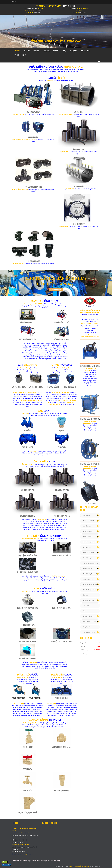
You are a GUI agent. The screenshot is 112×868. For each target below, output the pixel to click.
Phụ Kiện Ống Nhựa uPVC (90, 584)
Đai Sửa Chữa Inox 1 (19, 387)
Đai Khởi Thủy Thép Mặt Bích (62, 642)
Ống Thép (85, 595)
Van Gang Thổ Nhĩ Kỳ (88, 632)
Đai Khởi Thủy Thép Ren (28, 658)
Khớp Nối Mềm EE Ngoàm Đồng (91, 419)
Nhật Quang (84, 654)
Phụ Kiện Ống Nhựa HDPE (33, 187)
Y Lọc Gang (62, 447)
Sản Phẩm (36, 51)
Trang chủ (17, 51)
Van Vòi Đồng (28, 791)
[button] (8, 31)
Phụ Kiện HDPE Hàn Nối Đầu (62, 555)
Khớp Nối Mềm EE (70, 387)
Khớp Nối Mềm (33, 137)
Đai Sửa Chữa (79, 112)
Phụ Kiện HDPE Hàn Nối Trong (28, 572)
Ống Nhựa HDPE (79, 149)
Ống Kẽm (85, 611)
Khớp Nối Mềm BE (53, 387)
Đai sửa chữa (86, 526)
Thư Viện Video (86, 51)
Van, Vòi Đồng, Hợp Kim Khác (28, 813)
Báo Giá (56, 51)
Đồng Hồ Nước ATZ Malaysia (90, 366)
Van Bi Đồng (28, 769)
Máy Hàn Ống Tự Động (62, 339)
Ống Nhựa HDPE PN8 (62, 490)
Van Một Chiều (28, 447)
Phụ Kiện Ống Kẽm (88, 616)
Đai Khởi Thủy (79, 187)
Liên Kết (16, 55)
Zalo (5, 862)
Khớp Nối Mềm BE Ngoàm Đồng (91, 464)
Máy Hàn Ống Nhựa (33, 112)
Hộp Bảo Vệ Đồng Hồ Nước (90, 563)
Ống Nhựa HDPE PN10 (28, 516)
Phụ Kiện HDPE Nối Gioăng (28, 555)
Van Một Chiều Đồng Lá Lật (62, 747)
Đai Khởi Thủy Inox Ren (28, 642)
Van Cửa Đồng (28, 747)
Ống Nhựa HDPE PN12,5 (62, 516)
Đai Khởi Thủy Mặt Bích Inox (28, 608)
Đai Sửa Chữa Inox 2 (36, 387)
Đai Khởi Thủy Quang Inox (62, 608)
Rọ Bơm (62, 431)
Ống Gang (85, 606)
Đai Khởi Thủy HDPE (28, 625)
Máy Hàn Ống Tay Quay (28, 339)
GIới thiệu (27, 51)
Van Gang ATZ (86, 515)
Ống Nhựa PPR (87, 569)
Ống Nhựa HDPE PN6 (28, 490)
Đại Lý (24, 55)
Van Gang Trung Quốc (89, 622)
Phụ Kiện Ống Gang (33, 261)
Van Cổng (28, 431)
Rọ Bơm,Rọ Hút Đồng (62, 791)
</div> (71, 838)
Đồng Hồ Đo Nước (79, 224)
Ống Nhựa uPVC (87, 579)
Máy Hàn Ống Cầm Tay (28, 323)
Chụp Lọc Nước (87, 627)
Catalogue (46, 51)
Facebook (6, 865)
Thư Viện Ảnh (74, 51)
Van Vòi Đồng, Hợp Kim (89, 590)
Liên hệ (64, 51)
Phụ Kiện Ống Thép (88, 600)
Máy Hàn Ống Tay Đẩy (62, 323)
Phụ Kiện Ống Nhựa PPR (89, 574)
